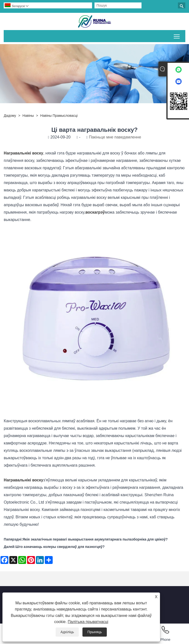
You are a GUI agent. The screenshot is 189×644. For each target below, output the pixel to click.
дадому (10, 116)
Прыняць (95, 632)
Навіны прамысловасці (59, 116)
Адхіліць (67, 632)
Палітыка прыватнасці (88, 622)
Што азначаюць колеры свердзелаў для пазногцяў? (60, 547)
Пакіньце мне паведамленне (115, 137)
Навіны (28, 116)
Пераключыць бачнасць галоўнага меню (177, 35)
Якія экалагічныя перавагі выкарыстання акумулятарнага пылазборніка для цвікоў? (95, 539)
